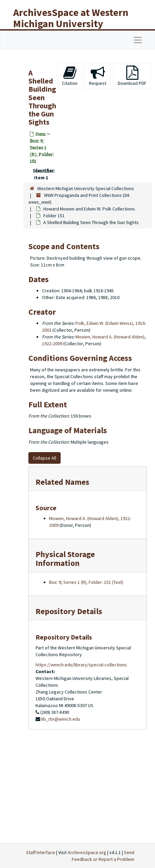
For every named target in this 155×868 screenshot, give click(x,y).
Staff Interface (41, 852)
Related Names (62, 482)
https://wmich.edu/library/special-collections (81, 665)
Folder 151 (54, 216)
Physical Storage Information (65, 559)
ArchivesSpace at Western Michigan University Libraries (71, 23)
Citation (70, 76)
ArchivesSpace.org (87, 852)
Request (98, 76)
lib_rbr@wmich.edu (61, 719)
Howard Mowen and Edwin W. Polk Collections (89, 209)
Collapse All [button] (45, 458)
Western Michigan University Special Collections (86, 188)
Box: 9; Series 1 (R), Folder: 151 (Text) (86, 582)
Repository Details (69, 611)
